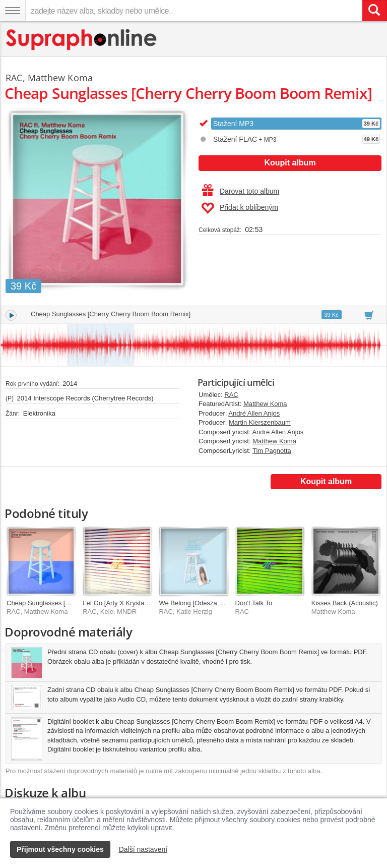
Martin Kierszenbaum (260, 422)
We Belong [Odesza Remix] (199, 603)
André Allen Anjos (254, 413)
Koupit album (290, 163)
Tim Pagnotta (272, 451)
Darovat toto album (241, 191)
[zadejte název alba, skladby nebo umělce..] (194, 11)
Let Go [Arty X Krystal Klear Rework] (136, 603)
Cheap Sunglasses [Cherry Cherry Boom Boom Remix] (111, 314)
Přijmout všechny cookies (60, 849)
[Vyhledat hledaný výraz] (374, 11)
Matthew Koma (265, 404)
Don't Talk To (254, 603)
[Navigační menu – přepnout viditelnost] (13, 11)
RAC (231, 395)
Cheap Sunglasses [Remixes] (50, 603)
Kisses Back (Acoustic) (345, 603)
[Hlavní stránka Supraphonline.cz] (82, 40)
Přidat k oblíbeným (240, 208)
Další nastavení (143, 849)
